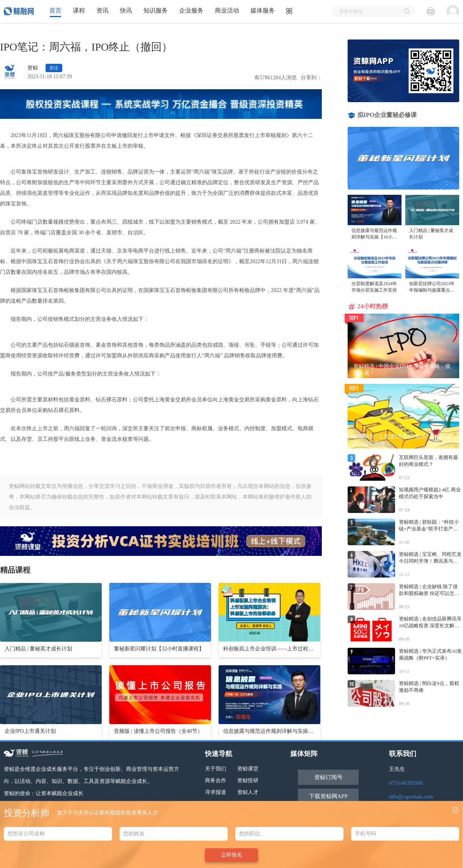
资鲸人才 (248, 792)
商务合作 (216, 780)
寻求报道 (216, 792)
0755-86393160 (406, 783)
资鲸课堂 (248, 769)
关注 (54, 68)
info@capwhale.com (411, 797)
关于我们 (216, 769)
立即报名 (231, 855)
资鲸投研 (248, 780)
